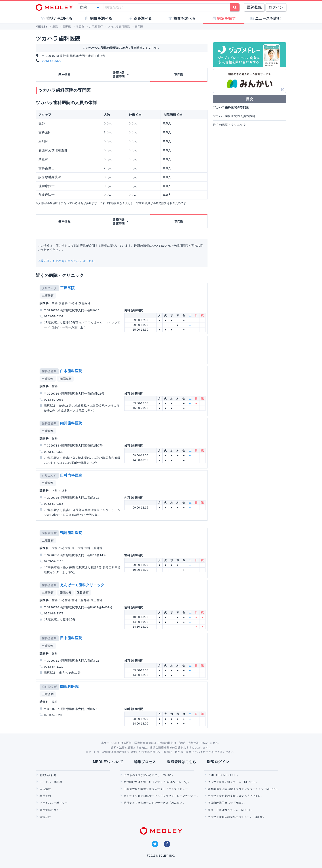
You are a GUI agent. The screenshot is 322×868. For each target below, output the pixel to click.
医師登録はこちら (182, 762)
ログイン (276, 7)
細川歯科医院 (71, 423)
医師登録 (254, 7)
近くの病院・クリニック (229, 125)
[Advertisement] (123, 350)
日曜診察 (65, 379)
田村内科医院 (71, 475)
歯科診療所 (49, 371)
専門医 (179, 75)
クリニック (49, 288)
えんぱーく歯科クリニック (82, 585)
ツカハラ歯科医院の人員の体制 (234, 116)
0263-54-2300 (52, 61)
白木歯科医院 (71, 371)
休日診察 (83, 593)
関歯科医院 (69, 687)
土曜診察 (48, 296)
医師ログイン (218, 762)
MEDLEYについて (108, 762)
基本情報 (64, 75)
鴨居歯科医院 (71, 533)
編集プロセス (145, 762)
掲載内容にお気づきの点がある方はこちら (66, 261)
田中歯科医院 (71, 638)
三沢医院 (68, 288)
